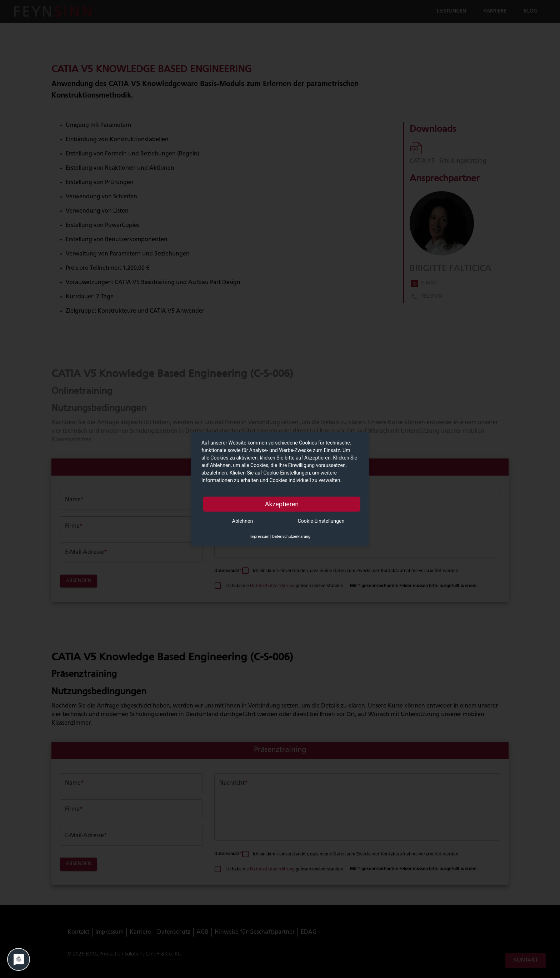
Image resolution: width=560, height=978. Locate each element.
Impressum (259, 536)
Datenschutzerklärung (291, 536)
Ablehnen (242, 521)
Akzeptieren (282, 504)
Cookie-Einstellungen (321, 521)
